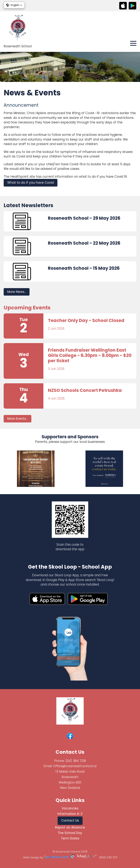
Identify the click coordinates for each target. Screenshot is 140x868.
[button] (14, 5)
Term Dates (70, 838)
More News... (17, 292)
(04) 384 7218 (76, 761)
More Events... (17, 419)
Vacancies (70, 808)
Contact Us (70, 820)
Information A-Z (70, 814)
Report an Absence (70, 827)
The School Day (70, 833)
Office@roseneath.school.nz (75, 766)
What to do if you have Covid (31, 183)
